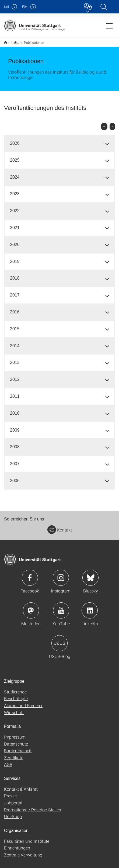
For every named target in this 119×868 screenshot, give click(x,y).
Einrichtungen (17, 844)
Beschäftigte (16, 695)
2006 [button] (15, 477)
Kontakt (60, 526)
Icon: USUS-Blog (59, 640)
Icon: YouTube (61, 607)
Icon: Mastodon (31, 607)
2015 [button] (15, 325)
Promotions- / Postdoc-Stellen (33, 806)
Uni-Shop (13, 813)
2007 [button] (15, 460)
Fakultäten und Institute (27, 838)
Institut (13, 41)
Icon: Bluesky (90, 574)
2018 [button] (15, 275)
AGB (8, 761)
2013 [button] (15, 359)
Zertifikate (14, 754)
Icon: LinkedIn (90, 607)
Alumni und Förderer (23, 702)
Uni (6, 7)
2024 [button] (15, 174)
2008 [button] (15, 443)
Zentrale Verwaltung (23, 851)
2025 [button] (15, 157)
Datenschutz (16, 740)
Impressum (15, 733)
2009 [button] (15, 427)
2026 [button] (15, 140)
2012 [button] (15, 376)
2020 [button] (15, 241)
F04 (25, 7)
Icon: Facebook (30, 574)
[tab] (59, 140)
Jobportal (13, 799)
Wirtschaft (14, 709)
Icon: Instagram (61, 574)
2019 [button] (15, 258)
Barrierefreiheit (18, 747)
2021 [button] (15, 224)
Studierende (15, 688)
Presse (10, 792)
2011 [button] (15, 393)
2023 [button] (15, 190)
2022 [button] (15, 207)
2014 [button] (15, 342)
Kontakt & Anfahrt (21, 785)
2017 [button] (15, 292)
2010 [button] (15, 410)
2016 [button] (15, 308)
